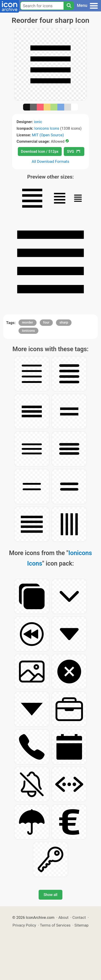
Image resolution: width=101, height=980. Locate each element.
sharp (64, 322)
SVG (74, 151)
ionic (38, 122)
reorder (28, 322)
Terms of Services (55, 925)
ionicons (28, 331)
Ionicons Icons (47, 128)
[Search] (69, 6)
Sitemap (82, 925)
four (46, 322)
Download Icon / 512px (40, 151)
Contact (79, 917)
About (63, 917)
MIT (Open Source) (48, 135)
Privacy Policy (24, 925)
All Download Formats (51, 161)
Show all (50, 895)
